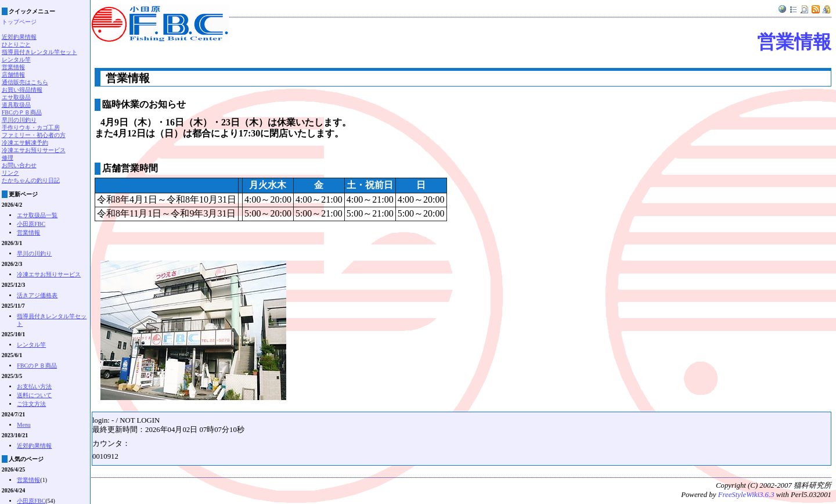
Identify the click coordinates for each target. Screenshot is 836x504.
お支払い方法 (34, 386)
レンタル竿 (16, 60)
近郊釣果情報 (19, 37)
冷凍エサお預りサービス (34, 150)
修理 (8, 158)
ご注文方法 (31, 404)
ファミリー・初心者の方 (34, 135)
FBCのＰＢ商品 (22, 112)
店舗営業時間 (130, 168)
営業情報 (794, 42)
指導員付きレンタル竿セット (39, 52)
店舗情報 (13, 75)
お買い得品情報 (22, 90)
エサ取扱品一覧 (37, 215)
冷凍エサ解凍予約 (25, 143)
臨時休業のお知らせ (144, 104)
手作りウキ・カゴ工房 (31, 127)
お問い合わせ (19, 165)
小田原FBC (31, 224)
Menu (24, 425)
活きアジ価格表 (37, 295)
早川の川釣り (19, 120)
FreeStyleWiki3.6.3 (746, 495)
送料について (34, 395)
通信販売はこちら (25, 82)
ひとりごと (16, 44)
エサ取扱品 (16, 97)
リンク (10, 173)
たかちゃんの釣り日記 (31, 180)
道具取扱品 (16, 105)
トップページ (19, 22)
